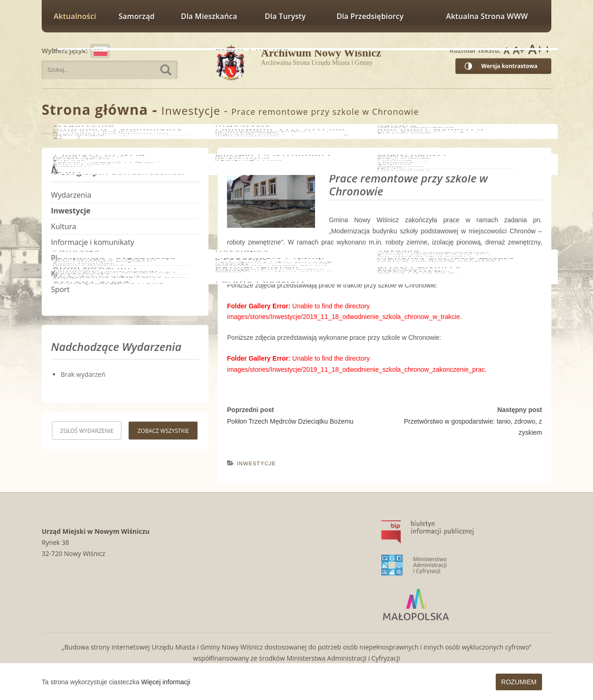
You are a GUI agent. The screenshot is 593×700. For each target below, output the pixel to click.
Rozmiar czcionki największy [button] (539, 50)
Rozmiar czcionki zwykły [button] (507, 50)
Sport (60, 289)
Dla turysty (285, 16)
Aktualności (75, 16)
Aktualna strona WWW (487, 16)
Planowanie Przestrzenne (94, 258)
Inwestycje (191, 110)
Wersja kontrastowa (509, 66)
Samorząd (137, 16)
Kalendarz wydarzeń (86, 274)
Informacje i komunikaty (93, 242)
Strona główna (95, 109)
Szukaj (166, 70)
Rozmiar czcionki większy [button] (519, 50)
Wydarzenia (71, 195)
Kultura (63, 226)
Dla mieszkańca (209, 16)
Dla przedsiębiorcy (370, 16)
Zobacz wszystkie (163, 431)
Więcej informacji (166, 682)
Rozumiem (519, 682)
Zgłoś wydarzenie (87, 431)
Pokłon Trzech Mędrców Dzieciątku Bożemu (290, 421)
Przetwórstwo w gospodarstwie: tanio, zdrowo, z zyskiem (473, 427)
